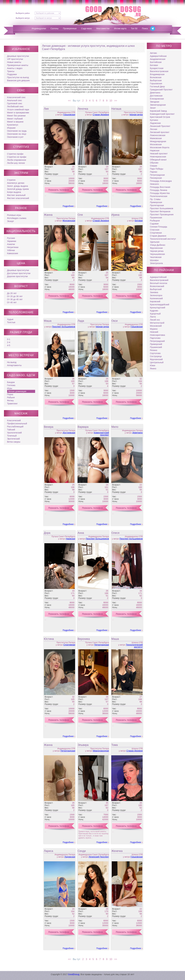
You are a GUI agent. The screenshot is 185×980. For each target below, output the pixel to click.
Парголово (155, 338)
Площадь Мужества (160, 193)
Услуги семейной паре (18, 110)
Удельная (155, 242)
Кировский (155, 301)
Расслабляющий (15, 427)
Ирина (115, 215)
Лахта (153, 317)
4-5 (9, 345)
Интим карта (120, 28)
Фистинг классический (18, 198)
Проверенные (70, 28)
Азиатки (11, 244)
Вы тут (76, 101)
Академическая (158, 59)
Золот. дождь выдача (18, 186)
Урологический (14, 433)
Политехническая (159, 196)
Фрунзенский (156, 359)
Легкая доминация (17, 391)
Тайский (11, 430)
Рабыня (11, 397)
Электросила (156, 263)
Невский (154, 332)
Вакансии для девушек (18, 80)
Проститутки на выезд (18, 77)
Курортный (155, 314)
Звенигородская (158, 105)
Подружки (12, 74)
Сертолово (155, 353)
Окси (114, 321)
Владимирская (157, 74)
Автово (154, 53)
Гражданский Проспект (161, 90)
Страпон (11, 180)
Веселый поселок (159, 283)
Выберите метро (23, 18)
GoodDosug (74, 974)
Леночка (83, 109)
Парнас (154, 172)
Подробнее (68, 206)
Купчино (154, 120)
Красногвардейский (160, 305)
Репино (154, 350)
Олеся (115, 533)
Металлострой (157, 323)
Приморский (156, 344)
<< (69, 101)
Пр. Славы (155, 199)
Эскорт (11, 221)
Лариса (49, 851)
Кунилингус (13, 125)
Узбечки (11, 250)
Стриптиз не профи (17, 157)
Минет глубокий (15, 119)
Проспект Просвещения (162, 214)
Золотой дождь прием (18, 189)
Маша (48, 321)
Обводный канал (158, 160)
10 (111, 101)
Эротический (13, 439)
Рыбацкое (155, 221)
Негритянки (13, 247)
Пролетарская (157, 205)
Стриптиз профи (15, 154)
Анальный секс (15, 100)
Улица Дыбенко (158, 245)
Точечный (12, 436)
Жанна (48, 215)
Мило (115, 427)
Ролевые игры (14, 215)
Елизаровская (157, 99)
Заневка (154, 292)
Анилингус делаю (16, 183)
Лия (46, 109)
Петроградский (157, 341)
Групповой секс (15, 103)
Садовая (154, 224)
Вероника (84, 639)
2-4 (9, 342)
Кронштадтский (158, 308)
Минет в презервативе (18, 113)
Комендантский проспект (101, 434)
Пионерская (156, 178)
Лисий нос (155, 320)
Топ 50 (134, 28)
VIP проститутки (15, 59)
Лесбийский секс (15, 106)
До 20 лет (12, 293)
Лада (81, 321)
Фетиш (10, 401)
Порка (10, 394)
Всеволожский (157, 286)
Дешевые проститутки (18, 56)
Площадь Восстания (160, 187)
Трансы (11, 71)
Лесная (154, 129)
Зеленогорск (156, 295)
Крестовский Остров (160, 117)
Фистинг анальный (16, 195)
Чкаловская (156, 257)
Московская (156, 144)
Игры (10, 388)
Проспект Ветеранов (160, 211)
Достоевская (69, 433)
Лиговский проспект (160, 132)
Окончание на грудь (17, 131)
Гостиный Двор (157, 87)
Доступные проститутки (19, 273)
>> (116, 101)
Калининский (156, 298)
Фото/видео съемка (17, 218)
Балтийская (156, 62)
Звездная (155, 102)
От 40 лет (12, 302)
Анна (81, 533)
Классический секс (16, 97)
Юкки (153, 365)
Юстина (49, 639)
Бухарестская (157, 68)
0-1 (9, 339)
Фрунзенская (69, 221)
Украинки (12, 241)
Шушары (154, 260)
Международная (101, 751)
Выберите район (23, 13)
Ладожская (70, 857)
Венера (49, 427)
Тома (114, 745)
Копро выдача (14, 192)
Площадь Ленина (159, 190)
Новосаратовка (158, 335)
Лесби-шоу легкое (16, 163)
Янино (153, 369)
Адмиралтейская (158, 56)
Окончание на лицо (17, 134)
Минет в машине (15, 122)
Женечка (117, 851)
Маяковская (156, 138)
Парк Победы (157, 169)
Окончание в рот (15, 137)
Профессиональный (17, 424)
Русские (11, 238)
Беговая (139, 221)
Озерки (154, 166)
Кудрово (154, 311)
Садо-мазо (86, 28)
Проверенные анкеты (18, 65)
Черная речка (136, 115)
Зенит (153, 108)
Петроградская (101, 645)
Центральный (157, 362)
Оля (80, 215)
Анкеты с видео (15, 68)
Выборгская (156, 80)
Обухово (154, 163)
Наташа (116, 109)
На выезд (12, 362)
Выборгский (156, 289)
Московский (156, 326)
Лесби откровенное (17, 160)
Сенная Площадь (159, 227)
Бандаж (11, 382)
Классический (14, 420)
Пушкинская (156, 218)
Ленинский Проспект (99, 857)
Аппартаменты (14, 365)
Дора (47, 533)
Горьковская (69, 115)
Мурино (154, 329)
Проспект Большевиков (64, 327)
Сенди (82, 851)
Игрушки (11, 128)
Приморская (156, 202)
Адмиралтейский (158, 277)
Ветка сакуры (14, 442)
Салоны (55, 28)
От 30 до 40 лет (15, 299)
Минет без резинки (16, 116)
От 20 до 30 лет (15, 296)
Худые (10, 319)
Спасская (155, 230)
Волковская (156, 77)
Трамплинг (12, 404)
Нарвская (71, 539)
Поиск (145, 28)
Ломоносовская (158, 135)
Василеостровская (159, 71)
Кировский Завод (158, 111)
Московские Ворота (160, 147)
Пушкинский (156, 347)
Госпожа (11, 385)
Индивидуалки (39, 28)
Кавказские (13, 253)
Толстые (11, 322)
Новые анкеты (14, 62)
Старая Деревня (101, 115)
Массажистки (103, 28)
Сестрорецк (156, 356)
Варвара (83, 427)
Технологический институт (134, 646)
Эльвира (83, 745)
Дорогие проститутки (17, 276)
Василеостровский (159, 280)
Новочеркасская (158, 157)
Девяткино (137, 433)
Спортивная (69, 645)
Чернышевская (157, 254)
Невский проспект (159, 154)
